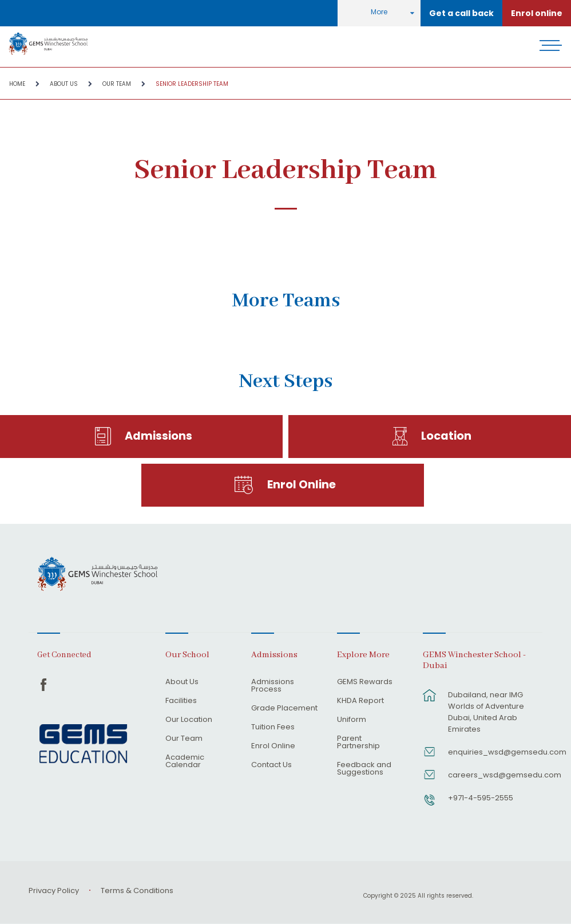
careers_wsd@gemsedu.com (489, 775)
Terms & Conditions (137, 891)
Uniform (352, 720)
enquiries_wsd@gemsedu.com (489, 752)
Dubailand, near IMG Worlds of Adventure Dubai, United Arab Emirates (486, 712)
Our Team (117, 84)
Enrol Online (302, 485)
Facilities (181, 701)
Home (17, 84)
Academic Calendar (185, 762)
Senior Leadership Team (192, 84)
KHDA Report (360, 701)
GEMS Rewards (365, 682)
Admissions (158, 436)
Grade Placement (284, 709)
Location (446, 436)
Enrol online (537, 13)
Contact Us (271, 765)
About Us (64, 84)
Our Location (189, 720)
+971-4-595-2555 (481, 798)
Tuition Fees (273, 728)
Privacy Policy (54, 891)
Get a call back (461, 13)
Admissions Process (273, 686)
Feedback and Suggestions (364, 769)
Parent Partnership (358, 743)
